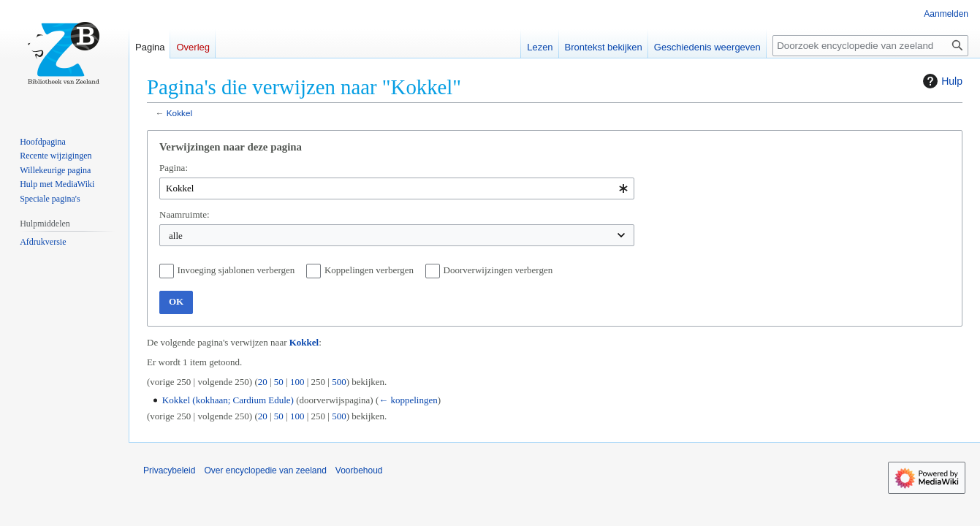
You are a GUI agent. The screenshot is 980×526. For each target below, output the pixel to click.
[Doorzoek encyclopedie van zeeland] (870, 46)
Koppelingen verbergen (369, 270)
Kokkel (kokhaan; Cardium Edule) (228, 400)
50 (279, 382)
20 (263, 382)
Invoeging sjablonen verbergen (236, 270)
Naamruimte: (185, 214)
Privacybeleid (169, 470)
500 (339, 382)
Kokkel (179, 113)
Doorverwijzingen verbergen (498, 270)
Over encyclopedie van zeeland (265, 470)
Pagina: (174, 168)
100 (297, 382)
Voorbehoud (359, 470)
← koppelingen (408, 400)
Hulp (941, 81)
